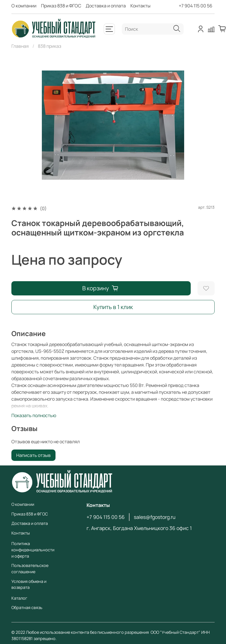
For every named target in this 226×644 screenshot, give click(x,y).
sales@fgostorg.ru (155, 517)
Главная (20, 46)
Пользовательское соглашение (30, 569)
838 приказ (50, 46)
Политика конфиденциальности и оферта (33, 550)
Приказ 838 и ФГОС (61, 6)
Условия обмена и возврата (29, 584)
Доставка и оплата (106, 6)
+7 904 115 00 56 (196, 6)
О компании (24, 6)
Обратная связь (27, 607)
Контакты (140, 6)
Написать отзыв (33, 455)
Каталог (19, 598)
